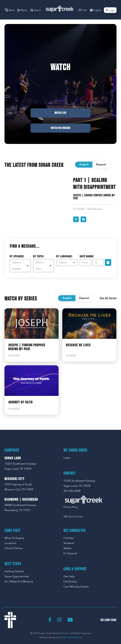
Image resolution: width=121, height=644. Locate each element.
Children (69, 538)
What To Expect (14, 538)
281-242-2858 (72, 491)
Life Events (70, 582)
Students (69, 543)
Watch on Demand (60, 128)
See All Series (108, 298)
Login (110, 10)
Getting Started (14, 571)
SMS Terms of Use (73, 517)
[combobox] (100, 10)
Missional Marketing (71, 637)
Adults (67, 548)
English (97, 10)
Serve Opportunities (17, 576)
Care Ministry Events (76, 587)
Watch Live (60, 113)
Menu (10, 10)
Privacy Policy (71, 507)
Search (36, 10)
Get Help (69, 576)
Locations (10, 543)
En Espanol (70, 553)
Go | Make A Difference (19, 582)
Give (83, 10)
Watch (23, 10)
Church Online (13, 548)
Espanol (101, 165)
